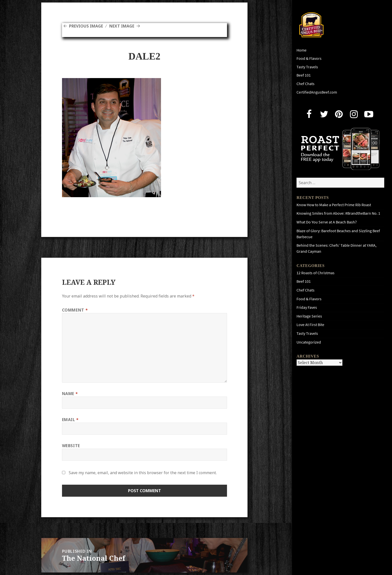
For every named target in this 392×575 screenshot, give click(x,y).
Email (70, 420)
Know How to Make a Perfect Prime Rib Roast (334, 205)
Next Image (122, 26)
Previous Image (86, 26)
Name (70, 394)
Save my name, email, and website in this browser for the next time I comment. (143, 473)
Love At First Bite (310, 325)
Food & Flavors (309, 58)
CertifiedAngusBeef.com (317, 92)
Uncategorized (309, 342)
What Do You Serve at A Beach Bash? (327, 222)
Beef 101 (304, 75)
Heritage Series (309, 316)
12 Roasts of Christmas (315, 273)
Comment (75, 310)
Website (71, 446)
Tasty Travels (307, 67)
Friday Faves (307, 307)
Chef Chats (305, 84)
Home (301, 50)
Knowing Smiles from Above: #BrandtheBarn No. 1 (338, 213)
